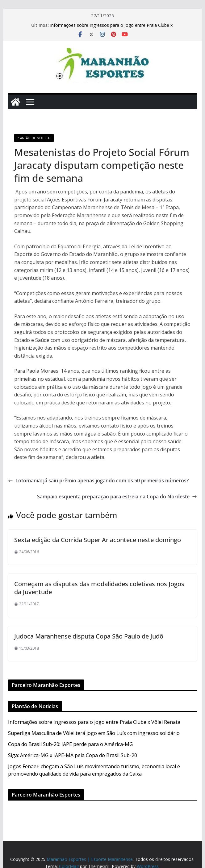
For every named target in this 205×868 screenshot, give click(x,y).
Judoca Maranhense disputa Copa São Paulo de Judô (89, 636)
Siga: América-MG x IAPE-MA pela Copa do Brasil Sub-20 (73, 755)
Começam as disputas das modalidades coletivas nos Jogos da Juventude (99, 588)
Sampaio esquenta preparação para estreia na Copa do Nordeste (117, 497)
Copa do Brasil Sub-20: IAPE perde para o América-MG (70, 744)
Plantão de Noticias (34, 138)
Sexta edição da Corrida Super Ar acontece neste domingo (98, 540)
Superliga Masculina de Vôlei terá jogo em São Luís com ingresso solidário (94, 733)
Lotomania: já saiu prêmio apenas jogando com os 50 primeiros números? (98, 481)
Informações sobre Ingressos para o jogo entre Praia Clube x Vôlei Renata (94, 722)
